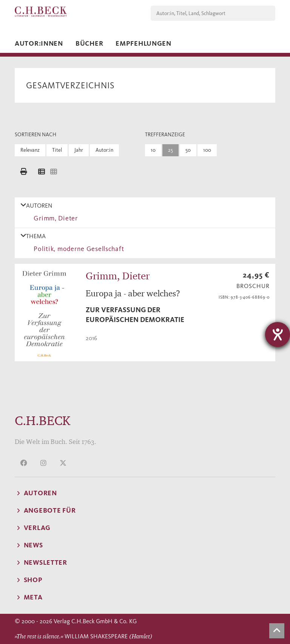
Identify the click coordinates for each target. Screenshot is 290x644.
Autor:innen (39, 43)
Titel (57, 150)
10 (153, 150)
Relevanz (30, 150)
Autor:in (104, 150)
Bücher (89, 43)
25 (170, 150)
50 (188, 150)
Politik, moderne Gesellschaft (77, 249)
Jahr (79, 150)
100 (207, 150)
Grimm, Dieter (54, 218)
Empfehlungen (143, 43)
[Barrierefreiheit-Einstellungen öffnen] (278, 334)
